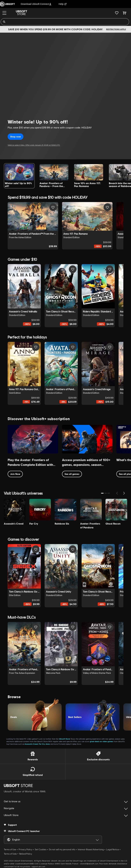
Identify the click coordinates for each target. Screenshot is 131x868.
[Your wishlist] (117, 13)
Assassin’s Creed (31, 744)
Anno (48, 744)
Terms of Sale (10, 854)
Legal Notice (113, 849)
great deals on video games (102, 741)
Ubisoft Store (64, 739)
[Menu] (4, 13)
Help (63, 4)
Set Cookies (41, 849)
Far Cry (42, 744)
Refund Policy (26, 854)
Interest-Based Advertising (91, 849)
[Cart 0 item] (125, 13)
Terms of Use (10, 849)
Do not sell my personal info (62, 849)
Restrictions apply (116, 29)
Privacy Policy (25, 849)
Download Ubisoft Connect (36, 4)
